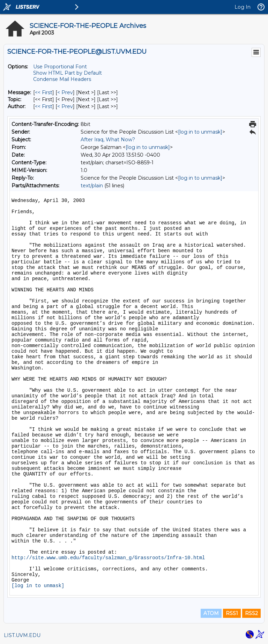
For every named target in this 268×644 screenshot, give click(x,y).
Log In (243, 7)
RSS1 (232, 613)
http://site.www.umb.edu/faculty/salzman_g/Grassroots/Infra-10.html (108, 558)
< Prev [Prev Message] (65, 92)
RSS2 (251, 613)
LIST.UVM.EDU (22, 635)
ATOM (211, 613)
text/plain (92, 186)
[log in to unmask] (200, 132)
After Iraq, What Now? (108, 140)
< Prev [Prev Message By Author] (65, 106)
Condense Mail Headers (62, 79)
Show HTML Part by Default (68, 73)
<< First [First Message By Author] (44, 106)
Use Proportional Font (60, 67)
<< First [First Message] (44, 92)
